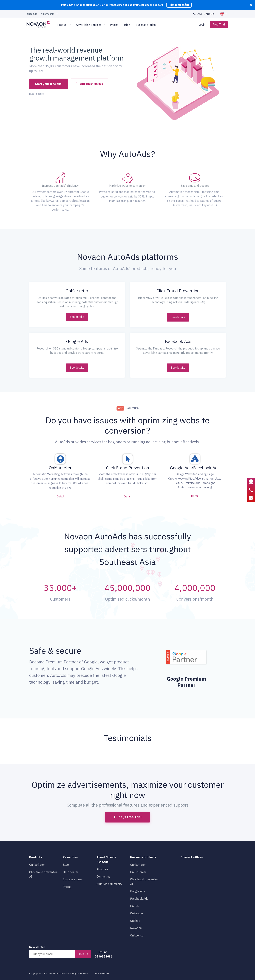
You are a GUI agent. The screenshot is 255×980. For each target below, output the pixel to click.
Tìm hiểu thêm (179, 5)
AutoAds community (109, 884)
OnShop (135, 921)
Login (202, 25)
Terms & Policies (101, 973)
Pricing (114, 25)
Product (62, 25)
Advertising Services (89, 25)
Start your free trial (49, 84)
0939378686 (204, 14)
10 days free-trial (127, 817)
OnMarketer (37, 865)
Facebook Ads (139, 899)
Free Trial (219, 24)
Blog (127, 25)
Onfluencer (137, 935)
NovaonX (136, 928)
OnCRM (135, 906)
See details (77, 317)
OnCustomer (138, 872)
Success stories (146, 25)
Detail (60, 496)
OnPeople (137, 913)
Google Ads (138, 891)
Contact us (103, 876)
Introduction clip (90, 83)
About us (102, 869)
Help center (71, 872)
